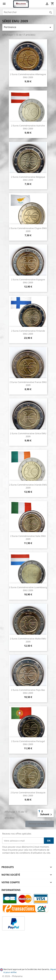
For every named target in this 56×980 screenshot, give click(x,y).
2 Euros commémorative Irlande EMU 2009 (28, 486)
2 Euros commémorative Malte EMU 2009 (28, 640)
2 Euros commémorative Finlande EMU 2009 (28, 332)
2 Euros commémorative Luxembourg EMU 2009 (28, 589)
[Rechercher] (28, 12)
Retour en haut (40, 824)
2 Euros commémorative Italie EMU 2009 (28, 537)
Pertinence (28, 27)
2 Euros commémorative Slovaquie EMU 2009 (28, 794)
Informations (11, 890)
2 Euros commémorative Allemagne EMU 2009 (28, 76)
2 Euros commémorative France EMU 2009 (28, 384)
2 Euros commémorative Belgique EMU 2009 (28, 178)
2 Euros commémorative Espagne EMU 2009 (28, 281)
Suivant (47, 815)
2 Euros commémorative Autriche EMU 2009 (28, 127)
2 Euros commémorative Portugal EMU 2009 (28, 743)
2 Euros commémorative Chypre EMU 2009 (28, 230)
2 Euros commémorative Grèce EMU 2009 (28, 435)
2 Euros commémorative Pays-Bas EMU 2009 (28, 691)
